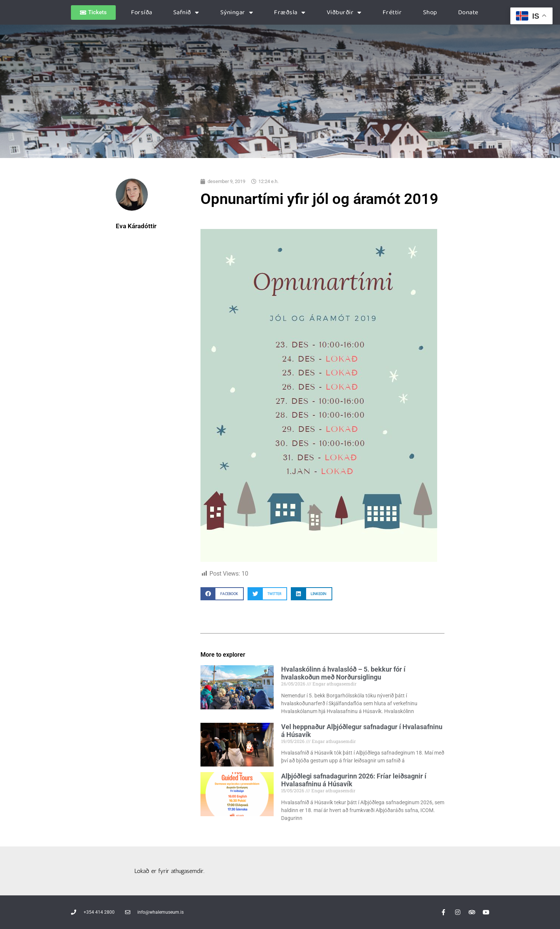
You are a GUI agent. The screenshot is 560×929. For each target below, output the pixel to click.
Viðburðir (344, 13)
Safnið (186, 13)
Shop (430, 12)
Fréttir (392, 12)
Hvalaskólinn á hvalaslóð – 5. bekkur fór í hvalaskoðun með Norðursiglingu (343, 673)
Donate (468, 12)
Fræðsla (290, 13)
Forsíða (142, 12)
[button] (222, 594)
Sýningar (237, 13)
